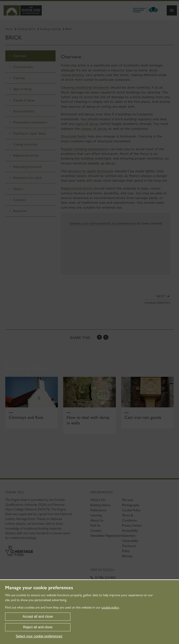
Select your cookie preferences (39, 636)
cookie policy (110, 607)
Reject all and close (38, 627)
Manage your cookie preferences (39, 588)
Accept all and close (38, 616)
